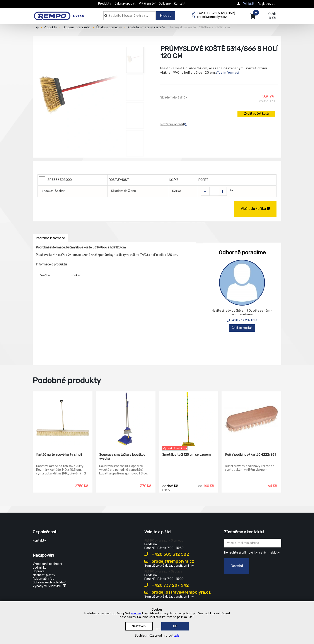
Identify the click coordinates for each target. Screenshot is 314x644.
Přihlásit (249, 4)
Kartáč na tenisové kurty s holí (59, 455)
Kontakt (180, 4)
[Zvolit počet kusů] (214, 191)
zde (177, 636)
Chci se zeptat (242, 328)
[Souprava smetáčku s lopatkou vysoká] (126, 419)
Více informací (227, 73)
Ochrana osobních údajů (49, 582)
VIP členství (147, 4)
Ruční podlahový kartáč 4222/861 (250, 455)
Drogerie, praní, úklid (77, 27)
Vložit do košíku (255, 209)
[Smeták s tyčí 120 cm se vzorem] (189, 419)
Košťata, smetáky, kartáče (146, 27)
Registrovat (266, 4)
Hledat (166, 16)
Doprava (39, 571)
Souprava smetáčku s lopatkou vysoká (122, 457)
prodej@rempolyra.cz (169, 561)
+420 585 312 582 (167, 554)
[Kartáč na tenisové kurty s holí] (63, 419)
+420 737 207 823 (242, 320)
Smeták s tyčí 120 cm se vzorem (186, 455)
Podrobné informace (50, 238)
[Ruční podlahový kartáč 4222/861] (251, 419)
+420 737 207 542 (167, 585)
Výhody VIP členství (49, 586)
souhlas (136, 613)
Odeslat (237, 566)
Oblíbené (165, 4)
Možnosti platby (44, 575)
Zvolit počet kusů (256, 114)
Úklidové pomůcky (109, 27)
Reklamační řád (44, 579)
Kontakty (39, 541)
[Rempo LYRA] (59, 14)
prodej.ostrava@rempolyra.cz (178, 592)
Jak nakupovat (125, 4)
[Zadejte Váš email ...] (253, 543)
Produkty (105, 4)
